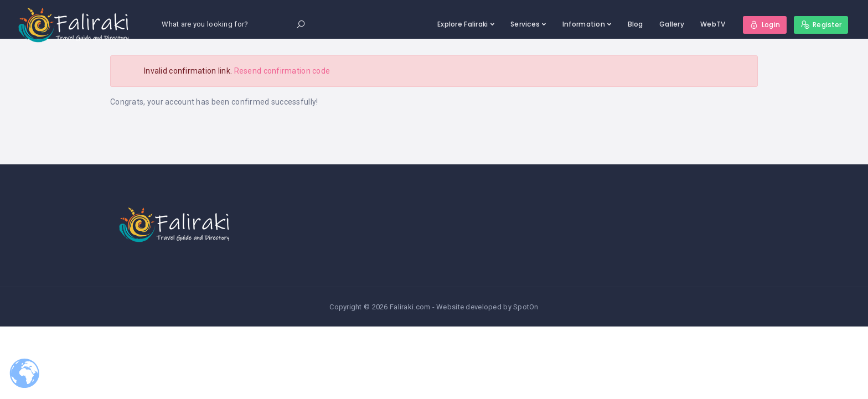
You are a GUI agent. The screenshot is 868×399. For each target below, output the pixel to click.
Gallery (672, 24)
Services (525, 24)
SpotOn (526, 307)
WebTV (713, 24)
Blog (635, 24)
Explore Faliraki (463, 24)
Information (584, 24)
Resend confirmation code (282, 71)
